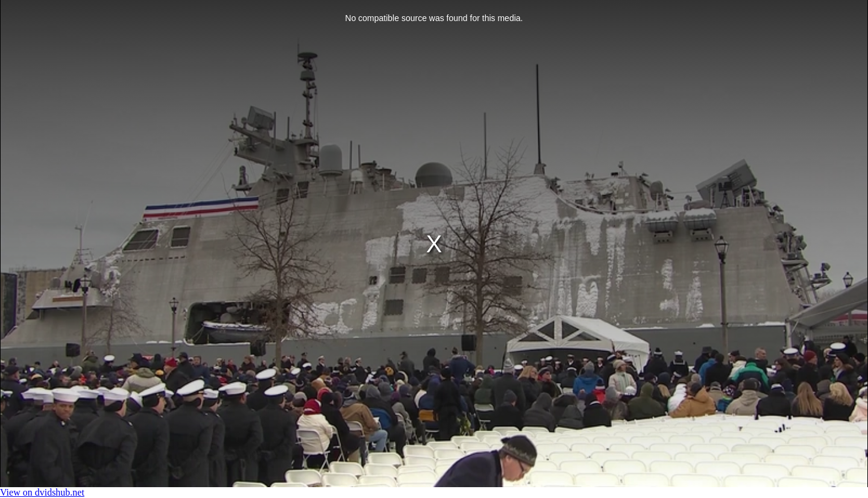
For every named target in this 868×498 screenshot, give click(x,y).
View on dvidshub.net (42, 492)
